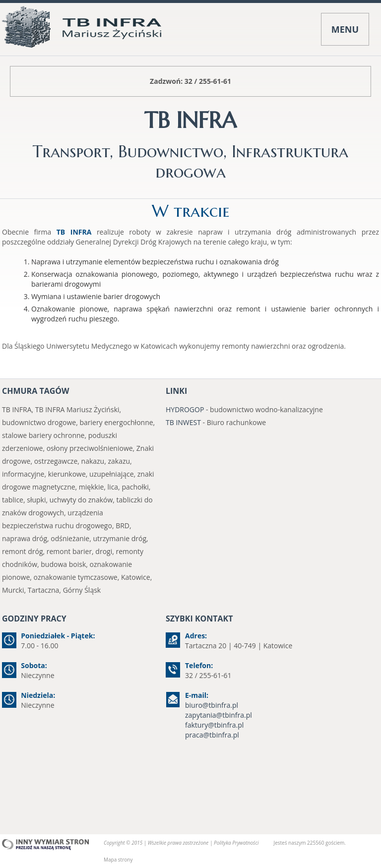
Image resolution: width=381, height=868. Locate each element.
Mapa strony (118, 860)
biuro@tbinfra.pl (212, 705)
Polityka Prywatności (236, 843)
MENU (345, 29)
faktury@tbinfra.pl (214, 725)
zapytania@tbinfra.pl (219, 715)
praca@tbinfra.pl (212, 735)
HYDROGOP (185, 409)
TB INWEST (183, 422)
